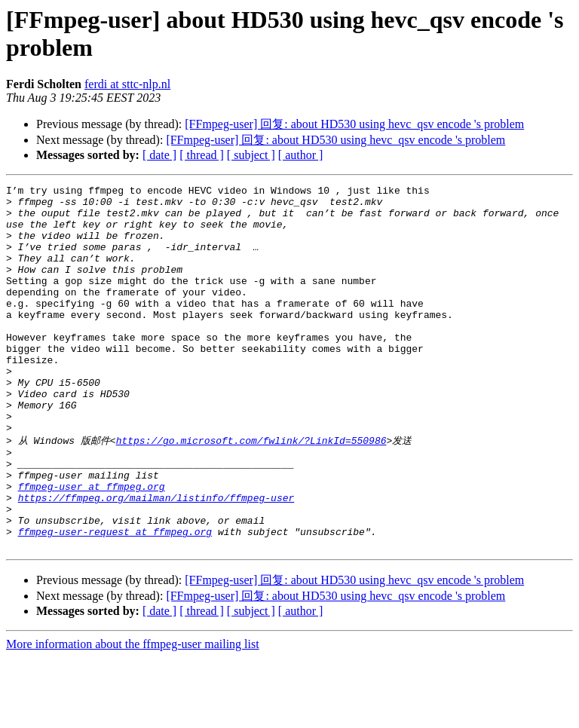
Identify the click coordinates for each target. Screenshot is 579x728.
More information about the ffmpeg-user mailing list (133, 715)
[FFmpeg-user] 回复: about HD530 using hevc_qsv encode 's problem (354, 124)
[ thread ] (202, 155)
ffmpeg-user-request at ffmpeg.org (115, 600)
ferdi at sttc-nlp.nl (127, 84)
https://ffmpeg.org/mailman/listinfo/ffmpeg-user (156, 559)
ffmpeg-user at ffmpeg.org (92, 546)
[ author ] (301, 155)
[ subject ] (251, 155)
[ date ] (159, 155)
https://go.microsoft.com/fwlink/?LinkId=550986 (251, 491)
